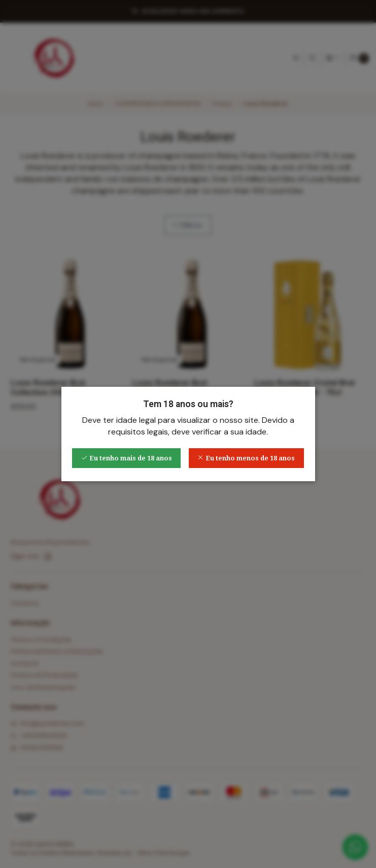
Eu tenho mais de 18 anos (127, 458)
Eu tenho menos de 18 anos (246, 458)
